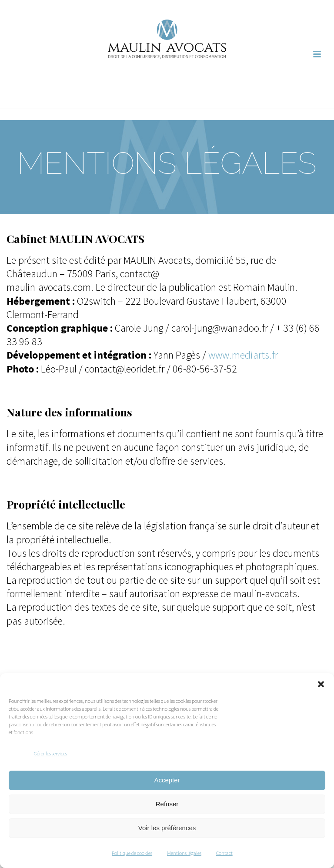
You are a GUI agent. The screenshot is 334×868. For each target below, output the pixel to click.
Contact (224, 853)
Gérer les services (50, 753)
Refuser (167, 804)
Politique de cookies (132, 853)
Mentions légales (184, 853)
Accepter (167, 780)
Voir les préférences (167, 828)
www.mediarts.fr (243, 355)
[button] (321, 684)
